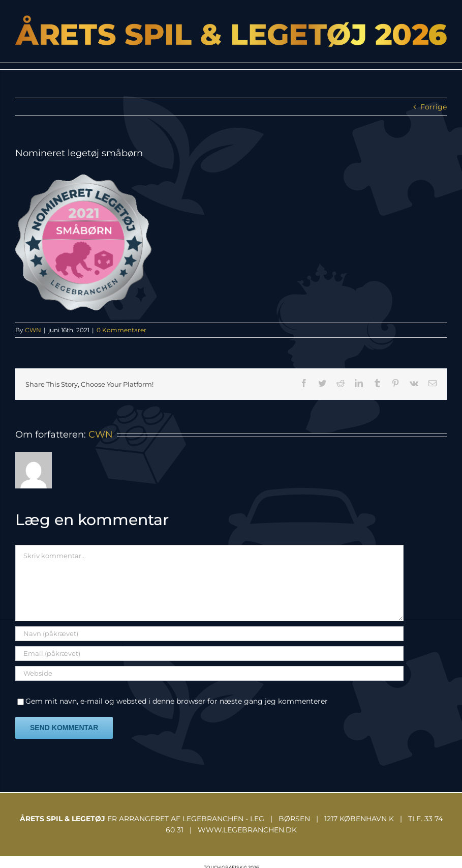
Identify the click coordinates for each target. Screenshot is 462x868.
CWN (33, 330)
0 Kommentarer (121, 330)
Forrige (434, 107)
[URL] (209, 673)
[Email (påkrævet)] (209, 654)
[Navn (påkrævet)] (209, 634)
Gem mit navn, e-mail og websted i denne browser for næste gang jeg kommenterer (177, 701)
